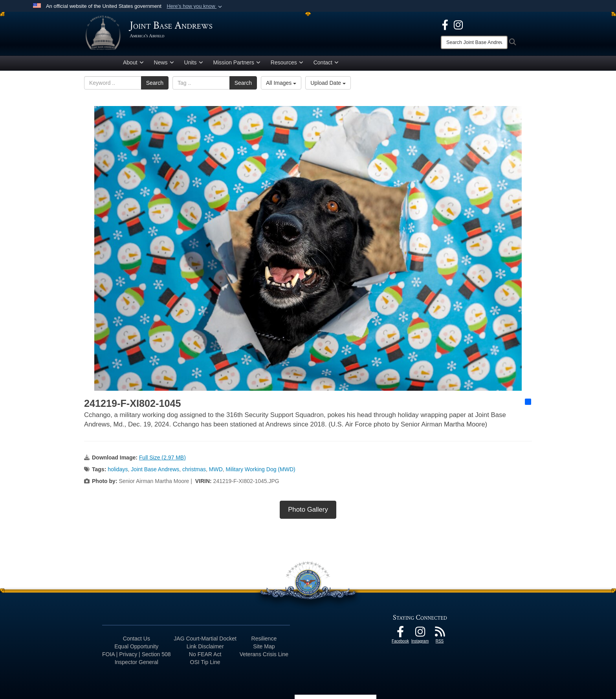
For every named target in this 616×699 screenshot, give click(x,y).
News (164, 64)
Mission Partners (237, 64)
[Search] (474, 42)
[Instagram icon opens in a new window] (458, 24)
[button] (195, 6)
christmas (194, 470)
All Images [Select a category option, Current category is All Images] (281, 84)
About (133, 64)
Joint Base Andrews (155, 470)
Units (194, 64)
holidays (118, 470)
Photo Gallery (308, 511)
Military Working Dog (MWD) (261, 470)
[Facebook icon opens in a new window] (445, 24)
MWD (216, 470)
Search (155, 84)
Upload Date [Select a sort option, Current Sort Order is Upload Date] (328, 84)
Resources (287, 64)
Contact (326, 64)
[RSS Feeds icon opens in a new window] (440, 635)
